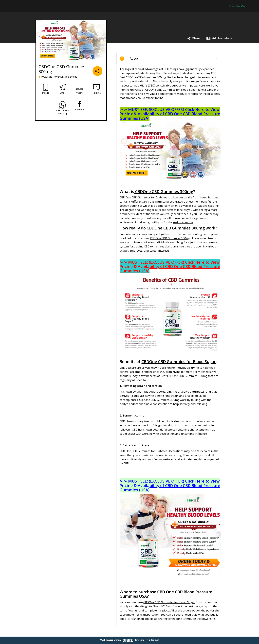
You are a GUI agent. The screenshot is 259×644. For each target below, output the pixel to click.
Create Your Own (237, 6)
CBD (135, 429)
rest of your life (183, 222)
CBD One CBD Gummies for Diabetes (143, 197)
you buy (210, 615)
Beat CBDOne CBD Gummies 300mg (184, 376)
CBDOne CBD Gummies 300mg (170, 238)
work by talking (190, 400)
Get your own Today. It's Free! (130, 640)
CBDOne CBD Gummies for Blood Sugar (169, 602)
